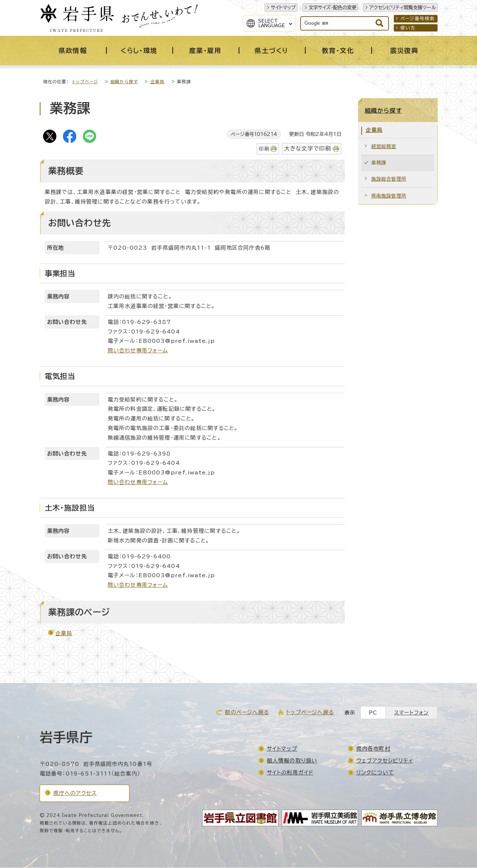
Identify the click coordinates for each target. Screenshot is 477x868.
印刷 (264, 149)
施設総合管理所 (389, 179)
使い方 (408, 28)
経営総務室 (384, 147)
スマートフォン (411, 713)
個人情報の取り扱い (292, 761)
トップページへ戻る (310, 713)
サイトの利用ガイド (290, 773)
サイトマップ (283, 7)
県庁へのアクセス (75, 793)
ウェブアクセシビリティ (385, 761)
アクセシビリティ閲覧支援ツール (403, 7)
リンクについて (375, 773)
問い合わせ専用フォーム (138, 351)
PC (373, 713)
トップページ (85, 82)
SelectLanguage (272, 23)
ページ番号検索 (417, 19)
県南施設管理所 (389, 196)
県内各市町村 (373, 749)
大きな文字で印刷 (308, 149)
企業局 (158, 82)
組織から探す (124, 82)
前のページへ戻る (247, 713)
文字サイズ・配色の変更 (332, 7)
